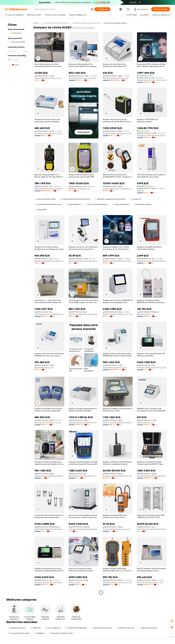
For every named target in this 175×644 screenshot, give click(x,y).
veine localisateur (74, 204)
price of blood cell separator (97, 204)
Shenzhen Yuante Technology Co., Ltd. (117, 133)
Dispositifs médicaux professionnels (86, 23)
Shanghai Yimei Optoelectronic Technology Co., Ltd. (118, 261)
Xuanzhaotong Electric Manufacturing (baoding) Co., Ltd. (49, 314)
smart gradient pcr (53, 628)
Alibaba (36, 23)
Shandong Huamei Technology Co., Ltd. (152, 80)
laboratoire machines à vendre (61, 633)
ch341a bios (35, 628)
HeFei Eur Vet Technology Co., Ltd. (150, 582)
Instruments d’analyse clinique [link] (115, 23)
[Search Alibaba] (62, 9)
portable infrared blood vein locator (48, 204)
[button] (92, 9)
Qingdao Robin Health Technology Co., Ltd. (49, 261)
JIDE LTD (140, 190)
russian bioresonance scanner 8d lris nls (75, 199)
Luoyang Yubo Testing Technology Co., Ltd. (118, 188)
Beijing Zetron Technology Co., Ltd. (48, 422)
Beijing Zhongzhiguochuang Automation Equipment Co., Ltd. (118, 422)
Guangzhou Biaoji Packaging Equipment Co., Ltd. (84, 529)
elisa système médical (143, 204)
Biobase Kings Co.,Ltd (145, 422)
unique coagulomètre (121, 204)
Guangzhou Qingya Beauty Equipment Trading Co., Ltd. (49, 476)
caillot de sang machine (148, 628)
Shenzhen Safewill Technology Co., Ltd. (117, 582)
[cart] (129, 10)
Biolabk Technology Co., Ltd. (79, 188)
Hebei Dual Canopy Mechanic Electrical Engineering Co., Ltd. (152, 261)
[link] (172, 621)
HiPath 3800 (41, 210)
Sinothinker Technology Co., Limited (82, 78)
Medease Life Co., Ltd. (145, 314)
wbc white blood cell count (102, 628)
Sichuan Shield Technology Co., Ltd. (116, 529)
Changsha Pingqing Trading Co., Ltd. (48, 78)
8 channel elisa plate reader (19, 633)
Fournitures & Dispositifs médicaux (56, 23)
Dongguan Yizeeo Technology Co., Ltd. (151, 367)
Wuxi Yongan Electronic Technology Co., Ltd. (152, 529)
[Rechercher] (102, 9)
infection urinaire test (125, 628)
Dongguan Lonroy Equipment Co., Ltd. (117, 476)
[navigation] (18, 308)
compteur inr (136, 199)
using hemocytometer (17, 628)
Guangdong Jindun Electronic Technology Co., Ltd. (152, 135)
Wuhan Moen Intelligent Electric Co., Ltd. (84, 476)
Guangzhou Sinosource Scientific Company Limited (84, 422)
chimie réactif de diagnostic (76, 628)
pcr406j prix (39, 633)
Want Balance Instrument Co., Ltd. (116, 78)
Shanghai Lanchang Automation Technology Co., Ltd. (84, 314)
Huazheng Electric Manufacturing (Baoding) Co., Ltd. (152, 476)
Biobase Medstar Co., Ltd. (44, 367)
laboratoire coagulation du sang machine (110, 199)
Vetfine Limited (74, 582)
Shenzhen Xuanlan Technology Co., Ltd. (118, 314)
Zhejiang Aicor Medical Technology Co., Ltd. (49, 529)
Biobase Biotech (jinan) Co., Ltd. (115, 367)
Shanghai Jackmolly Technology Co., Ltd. (84, 261)
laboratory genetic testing (45, 199)
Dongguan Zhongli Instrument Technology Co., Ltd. (49, 582)
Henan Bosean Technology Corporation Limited (49, 188)
